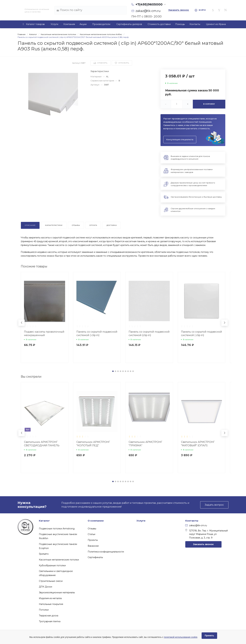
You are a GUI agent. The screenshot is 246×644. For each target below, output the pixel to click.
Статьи (91, 534)
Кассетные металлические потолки (59, 560)
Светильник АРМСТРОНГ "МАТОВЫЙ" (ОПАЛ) (198, 444)
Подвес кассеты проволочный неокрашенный (44, 333)
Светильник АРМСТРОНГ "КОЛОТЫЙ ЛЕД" (93, 444)
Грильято (44, 554)
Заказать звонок (203, 544)
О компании (96, 521)
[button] (113, 371)
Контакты (192, 521)
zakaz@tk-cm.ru (196, 525)
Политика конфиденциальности (106, 552)
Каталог (44, 521)
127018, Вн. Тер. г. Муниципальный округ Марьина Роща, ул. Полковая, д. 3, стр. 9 (207, 534)
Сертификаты (95, 557)
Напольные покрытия (51, 604)
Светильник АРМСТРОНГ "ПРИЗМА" (145, 444)
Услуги (141, 521)
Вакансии (93, 546)
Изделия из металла (50, 598)
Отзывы (92, 529)
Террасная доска (49, 616)
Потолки (44, 610)
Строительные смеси (51, 581)
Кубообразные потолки (52, 565)
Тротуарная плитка (50, 621)
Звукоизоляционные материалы (57, 592)
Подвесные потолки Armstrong (57, 529)
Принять (209, 636)
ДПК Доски (45, 587)
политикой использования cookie (181, 637)
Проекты (93, 540)
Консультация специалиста (180, 140)
